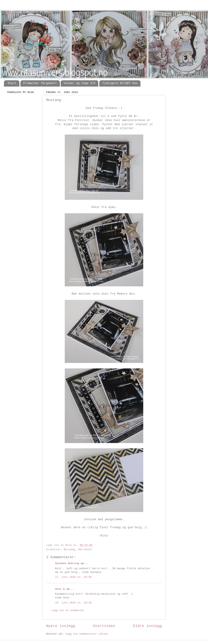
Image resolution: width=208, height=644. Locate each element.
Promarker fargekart (40, 83)
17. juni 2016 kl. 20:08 (73, 577)
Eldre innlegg (147, 626)
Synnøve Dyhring (67, 563)
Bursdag (69, 549)
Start (12, 83)
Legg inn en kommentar (68, 610)
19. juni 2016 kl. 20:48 (73, 603)
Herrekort (85, 549)
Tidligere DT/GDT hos (120, 83)
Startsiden (104, 626)
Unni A (60, 589)
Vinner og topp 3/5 (79, 83)
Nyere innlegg (61, 626)
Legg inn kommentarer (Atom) (87, 634)
